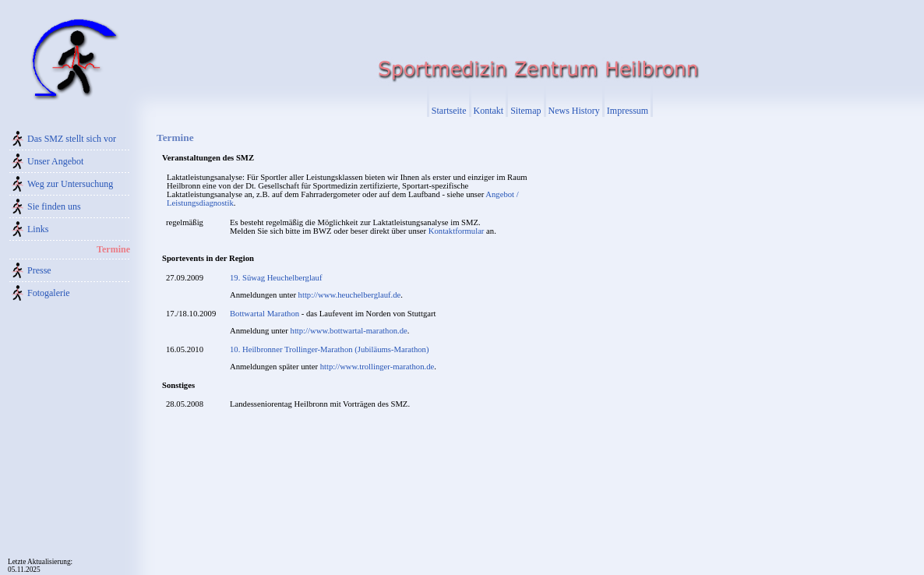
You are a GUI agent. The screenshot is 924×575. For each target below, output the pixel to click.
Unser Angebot (55, 161)
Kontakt (489, 111)
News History (574, 111)
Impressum (628, 111)
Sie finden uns (54, 206)
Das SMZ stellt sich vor (72, 139)
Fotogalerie (49, 293)
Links (38, 229)
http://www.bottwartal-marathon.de (349, 331)
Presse (39, 270)
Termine (113, 249)
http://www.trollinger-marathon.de (377, 367)
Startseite (449, 111)
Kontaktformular (457, 231)
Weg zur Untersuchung (70, 184)
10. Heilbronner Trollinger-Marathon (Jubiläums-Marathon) (330, 349)
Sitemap (525, 111)
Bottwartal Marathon (265, 314)
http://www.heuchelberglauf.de (350, 295)
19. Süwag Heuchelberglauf (276, 278)
